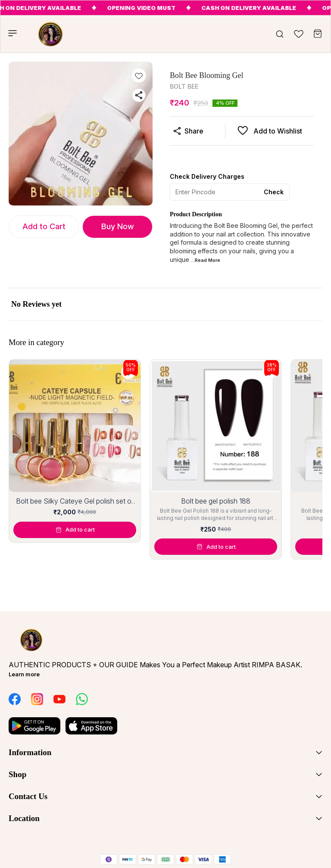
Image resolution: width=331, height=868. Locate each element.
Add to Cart (44, 226)
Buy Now (118, 226)
